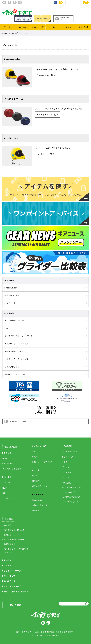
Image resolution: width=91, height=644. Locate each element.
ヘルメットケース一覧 (46, 115)
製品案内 (15, 33)
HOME (5, 33)
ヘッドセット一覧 (45, 154)
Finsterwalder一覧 (45, 75)
